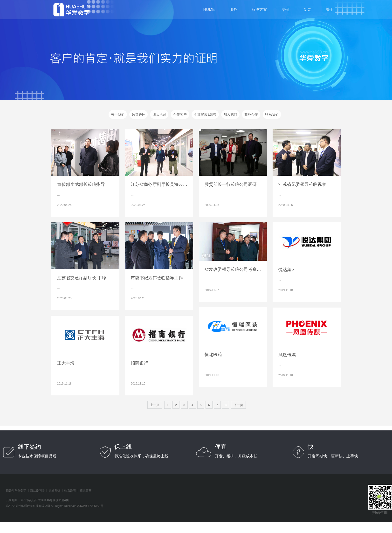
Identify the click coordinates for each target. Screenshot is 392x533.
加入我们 (230, 114)
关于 (330, 10)
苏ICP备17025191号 (90, 506)
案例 (285, 10)
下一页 (238, 405)
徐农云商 (70, 491)
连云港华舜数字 (16, 491)
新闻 (308, 10)
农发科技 (55, 491)
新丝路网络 (37, 491)
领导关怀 (138, 114)
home (209, 10)
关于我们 (118, 114)
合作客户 (180, 114)
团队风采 (159, 114)
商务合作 (251, 114)
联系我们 (272, 114)
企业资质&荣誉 (205, 114)
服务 (233, 10)
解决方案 (259, 10)
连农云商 (86, 491)
